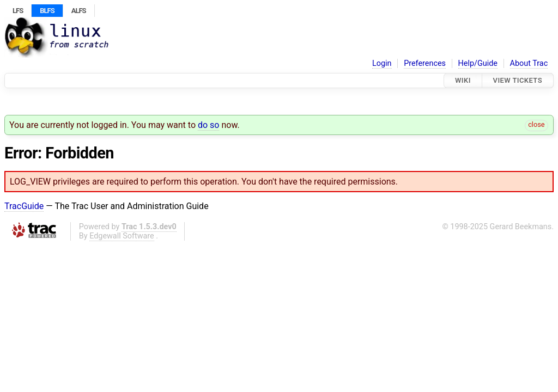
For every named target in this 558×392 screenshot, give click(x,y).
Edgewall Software (122, 236)
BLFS (47, 11)
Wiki (463, 80)
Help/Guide (478, 63)
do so (209, 125)
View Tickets (518, 80)
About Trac (529, 63)
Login (382, 63)
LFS (18, 11)
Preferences (425, 63)
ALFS (79, 11)
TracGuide (24, 206)
